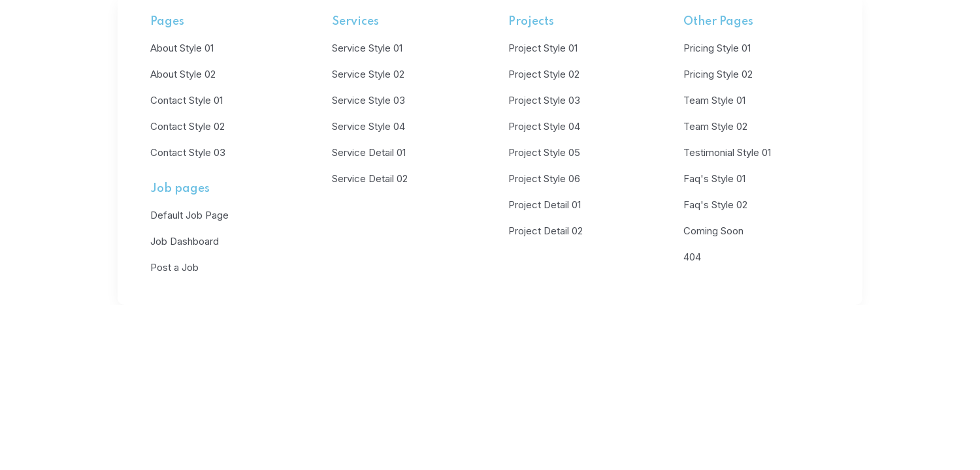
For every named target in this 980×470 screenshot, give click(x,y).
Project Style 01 (543, 48)
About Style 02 (183, 74)
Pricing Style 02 (718, 74)
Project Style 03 (544, 100)
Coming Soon (713, 231)
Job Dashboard (185, 241)
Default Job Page (189, 215)
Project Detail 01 (545, 205)
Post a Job (174, 267)
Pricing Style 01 (717, 48)
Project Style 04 (544, 126)
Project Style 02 (544, 74)
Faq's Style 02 (715, 205)
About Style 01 (182, 48)
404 (692, 257)
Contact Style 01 (187, 100)
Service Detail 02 (370, 179)
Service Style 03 (368, 100)
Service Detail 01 (369, 152)
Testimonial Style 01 (727, 152)
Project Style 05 (544, 152)
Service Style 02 (368, 74)
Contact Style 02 (188, 126)
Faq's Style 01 (714, 179)
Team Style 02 (715, 126)
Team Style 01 (714, 100)
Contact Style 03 (188, 152)
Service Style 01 (367, 48)
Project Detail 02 (546, 231)
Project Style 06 (544, 179)
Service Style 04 (368, 126)
